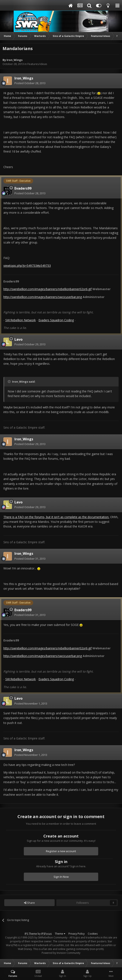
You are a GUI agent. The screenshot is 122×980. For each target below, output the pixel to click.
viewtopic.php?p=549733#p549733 (27, 266)
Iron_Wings (15, 60)
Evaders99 (23, 188)
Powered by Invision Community (61, 953)
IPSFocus (46, 934)
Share (29, 903)
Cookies (93, 934)
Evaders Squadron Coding (56, 320)
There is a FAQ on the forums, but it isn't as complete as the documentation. (56, 517)
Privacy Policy (77, 934)
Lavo (18, 339)
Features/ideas (37, 64)
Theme (60, 934)
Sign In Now (61, 877)
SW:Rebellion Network (21, 320)
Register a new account (61, 851)
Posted (30, 83)
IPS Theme (31, 934)
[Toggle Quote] (10, 382)
